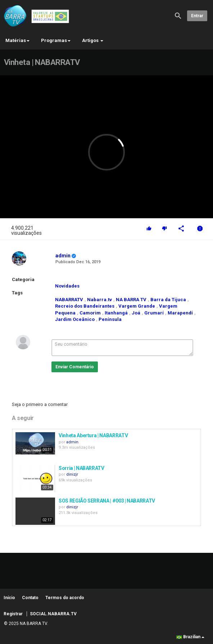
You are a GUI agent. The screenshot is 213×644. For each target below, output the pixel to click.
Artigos (93, 40)
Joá (136, 313)
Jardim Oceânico (75, 319)
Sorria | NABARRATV (81, 468)
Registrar (13, 614)
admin (63, 256)
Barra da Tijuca (168, 300)
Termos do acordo (65, 598)
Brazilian (190, 637)
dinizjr (72, 474)
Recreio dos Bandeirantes (85, 306)
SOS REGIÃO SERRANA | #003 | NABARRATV (107, 501)
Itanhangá (116, 313)
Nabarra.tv (99, 300)
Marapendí (180, 313)
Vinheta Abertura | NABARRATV (93, 435)
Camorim (90, 313)
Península (110, 319)
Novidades (67, 286)
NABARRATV (69, 300)
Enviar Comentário (75, 367)
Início (9, 598)
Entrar (197, 16)
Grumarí (154, 313)
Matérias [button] (17, 40)
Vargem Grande (137, 306)
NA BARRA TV (131, 300)
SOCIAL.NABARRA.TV (53, 614)
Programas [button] (56, 40)
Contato (30, 598)
